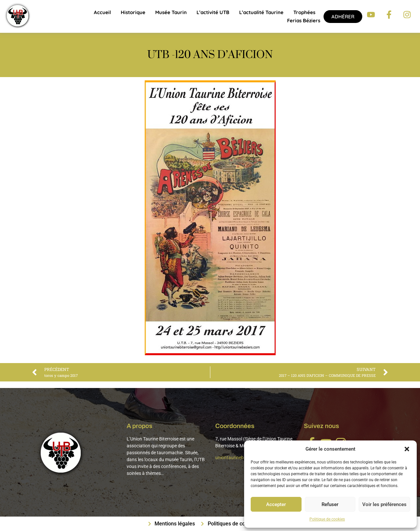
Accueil (102, 12)
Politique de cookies (327, 519)
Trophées (304, 12)
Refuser (330, 504)
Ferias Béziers (304, 20)
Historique (133, 12)
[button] (407, 449)
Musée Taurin (171, 12)
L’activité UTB (213, 12)
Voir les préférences (384, 504)
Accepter (276, 504)
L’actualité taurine (261, 12)
